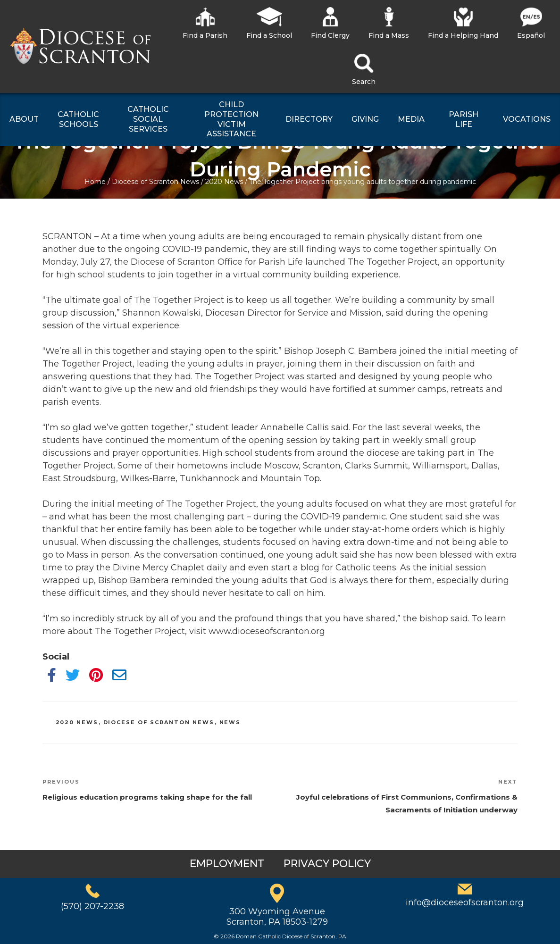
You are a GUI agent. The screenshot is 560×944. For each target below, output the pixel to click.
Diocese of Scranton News (155, 182)
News (230, 722)
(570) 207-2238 (92, 906)
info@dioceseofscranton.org (465, 902)
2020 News (224, 182)
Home (95, 182)
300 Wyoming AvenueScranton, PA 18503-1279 (277, 917)
